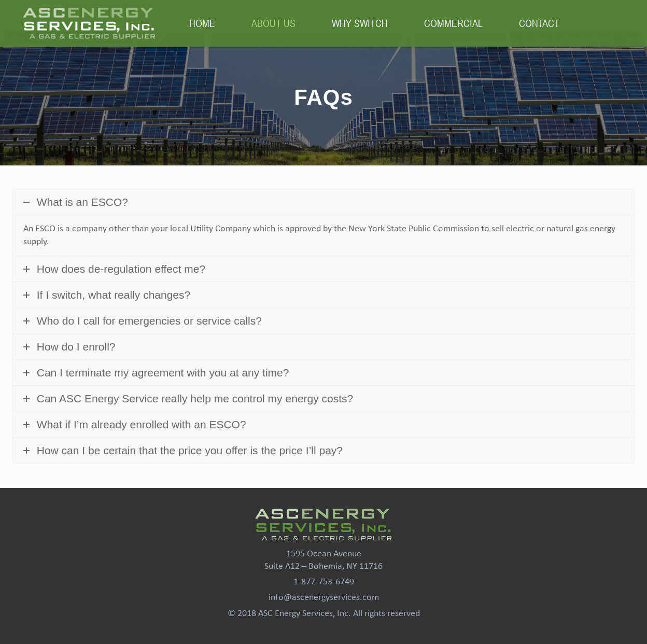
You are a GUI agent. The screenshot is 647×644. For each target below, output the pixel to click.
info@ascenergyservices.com (324, 598)
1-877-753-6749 (324, 582)
